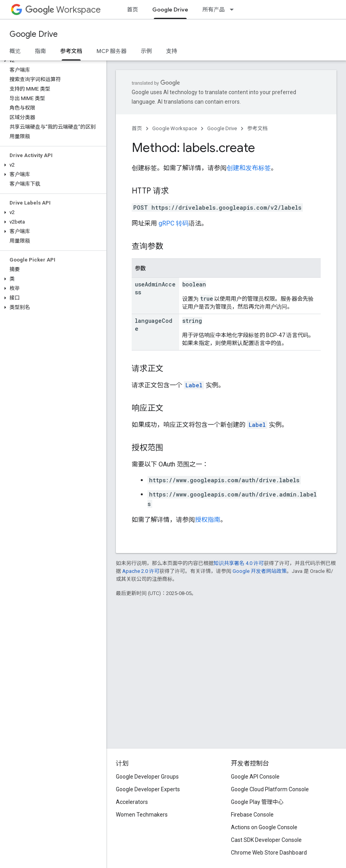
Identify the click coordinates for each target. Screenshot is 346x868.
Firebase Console (252, 815)
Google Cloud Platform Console (270, 789)
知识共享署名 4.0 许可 (239, 563)
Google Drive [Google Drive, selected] (170, 9)
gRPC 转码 (174, 223)
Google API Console (255, 777)
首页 (132, 9)
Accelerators (132, 802)
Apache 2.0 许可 (141, 571)
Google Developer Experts (148, 789)
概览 (15, 51)
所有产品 (214, 9)
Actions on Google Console (264, 827)
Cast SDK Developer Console (266, 840)
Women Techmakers (142, 815)
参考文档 (257, 128)
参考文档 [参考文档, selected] (71, 51)
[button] (52, 61)
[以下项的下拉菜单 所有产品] (234, 9)
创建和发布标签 (249, 168)
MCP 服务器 (112, 51)
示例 (146, 51)
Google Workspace (175, 128)
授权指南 (208, 520)
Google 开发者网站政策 (260, 571)
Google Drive (34, 34)
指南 (40, 51)
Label (194, 385)
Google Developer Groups (147, 777)
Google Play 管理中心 (257, 802)
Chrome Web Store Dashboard (269, 853)
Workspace (63, 10)
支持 (172, 51)
